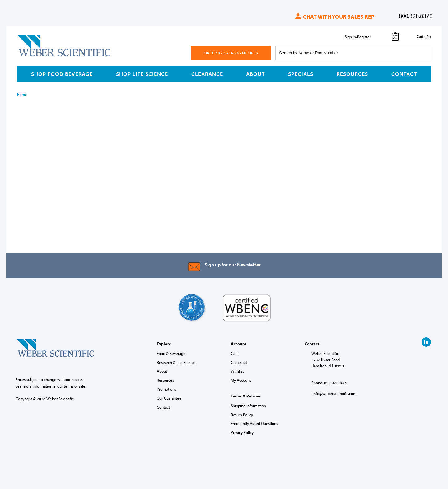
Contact (404, 74)
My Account (241, 380)
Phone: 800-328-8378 (330, 383)
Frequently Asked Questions (254, 423)
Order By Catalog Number (231, 53)
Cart (234, 353)
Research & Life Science (177, 362)
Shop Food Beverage (62, 74)
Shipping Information (248, 406)
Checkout (239, 362)
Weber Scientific (32, 56)
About (255, 74)
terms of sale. (75, 386)
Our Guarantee (169, 398)
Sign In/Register (358, 37)
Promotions (166, 389)
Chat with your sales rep (334, 17)
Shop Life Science (142, 74)
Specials (301, 74)
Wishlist (237, 371)
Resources (352, 74)
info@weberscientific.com (335, 393)
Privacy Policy (242, 432)
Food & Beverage (171, 353)
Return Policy (242, 415)
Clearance (207, 74)
